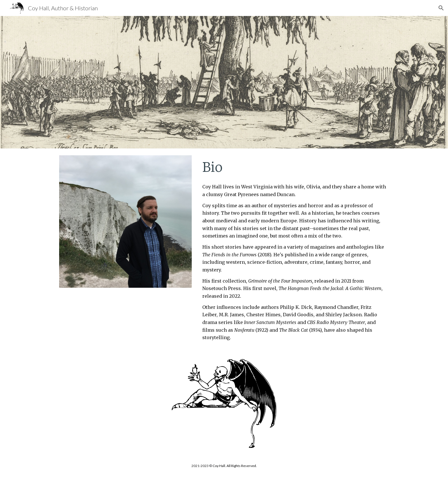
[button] (441, 8)
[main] (294, 167)
